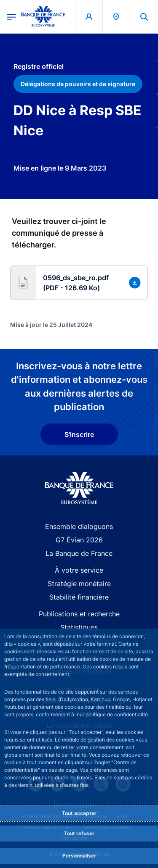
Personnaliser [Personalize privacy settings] (79, 856)
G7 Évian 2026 (79, 540)
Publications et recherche (79, 614)
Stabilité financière (79, 597)
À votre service (79, 570)
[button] (144, 17)
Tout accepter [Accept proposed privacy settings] (79, 813)
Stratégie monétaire (79, 584)
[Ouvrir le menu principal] (11, 16)
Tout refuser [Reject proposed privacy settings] (79, 833)
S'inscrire (79, 434)
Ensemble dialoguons (79, 526)
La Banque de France (79, 553)
